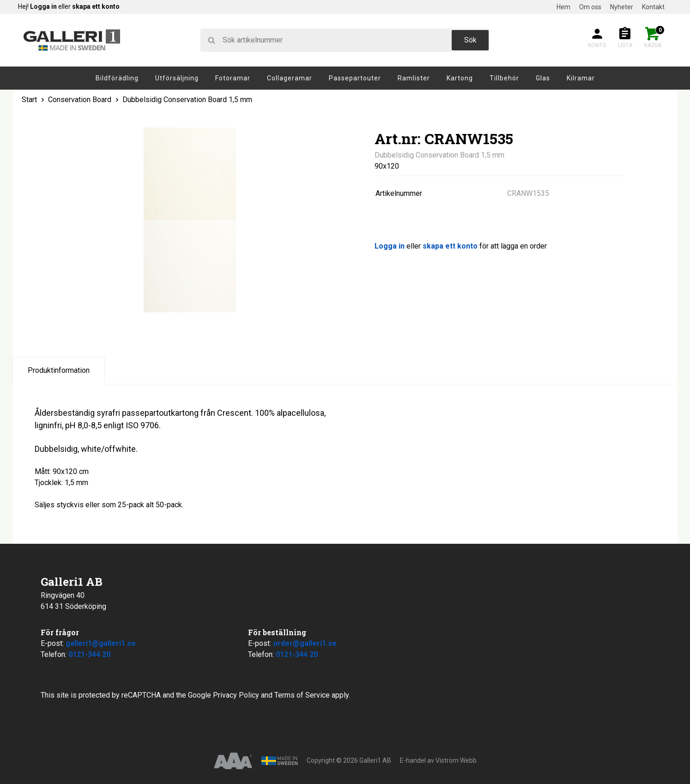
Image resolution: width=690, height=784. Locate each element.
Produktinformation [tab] (59, 370)
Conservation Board (80, 100)
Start (29, 100)
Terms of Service (302, 695)
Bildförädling (117, 78)
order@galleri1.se (305, 643)
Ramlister (414, 78)
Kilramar (581, 78)
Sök (470, 40)
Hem (563, 7)
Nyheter (622, 7)
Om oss (590, 7)
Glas (543, 78)
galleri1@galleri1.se (101, 643)
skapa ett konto (96, 6)
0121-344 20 (89, 654)
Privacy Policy (236, 695)
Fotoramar (233, 78)
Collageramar (290, 78)
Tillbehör (504, 78)
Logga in (43, 6)
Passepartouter (355, 78)
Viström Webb (456, 760)
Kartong (460, 78)
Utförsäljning (177, 78)
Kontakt (653, 7)
